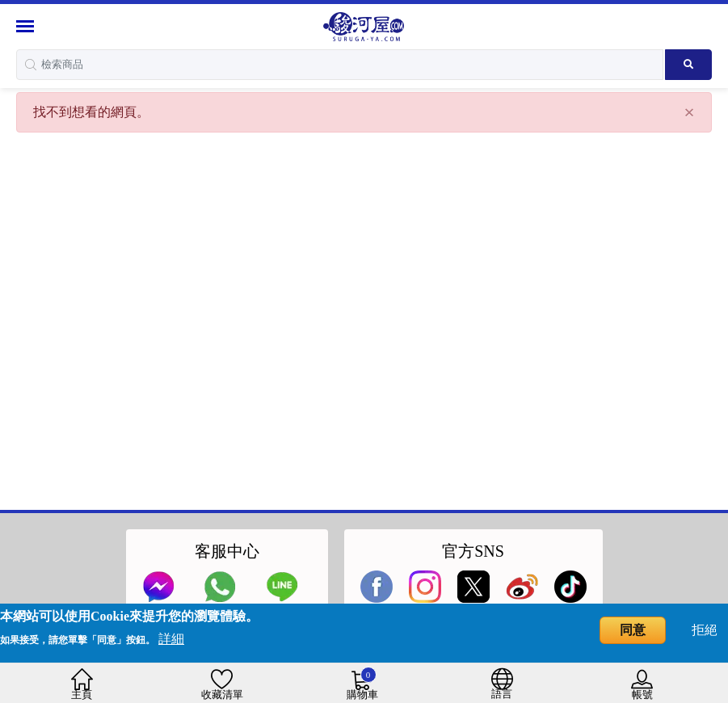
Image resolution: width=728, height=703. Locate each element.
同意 (633, 630)
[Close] (689, 112)
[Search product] (688, 65)
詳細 (171, 639)
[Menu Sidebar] (27, 26)
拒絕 (705, 630)
